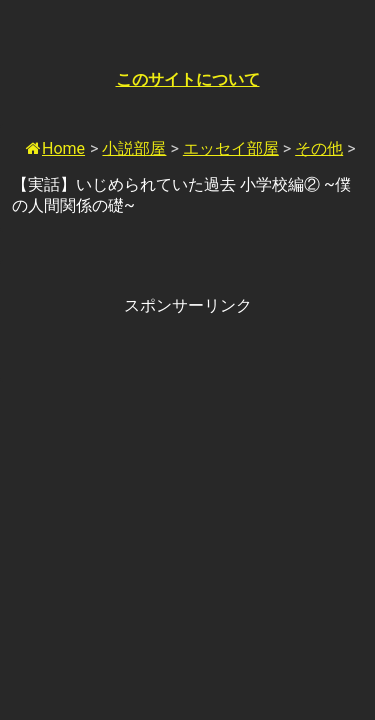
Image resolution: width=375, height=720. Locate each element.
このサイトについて (188, 79)
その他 (319, 148)
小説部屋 (134, 148)
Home (55, 148)
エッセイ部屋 (231, 148)
